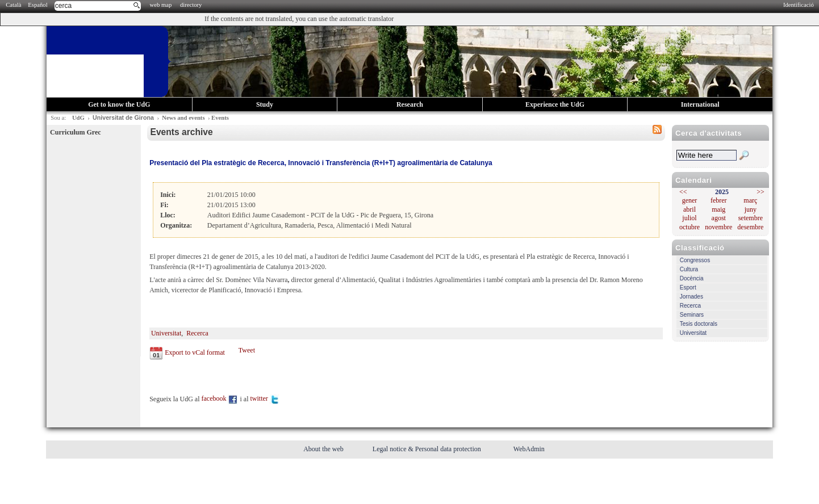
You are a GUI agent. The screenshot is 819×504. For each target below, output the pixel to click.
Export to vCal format (195, 352)
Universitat (693, 333)
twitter (265, 398)
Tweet (247, 350)
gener (690, 200)
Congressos (695, 260)
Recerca (690, 306)
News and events (183, 118)
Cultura (689, 269)
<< (683, 192)
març (750, 200)
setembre (751, 218)
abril (690, 209)
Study (265, 104)
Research (410, 104)
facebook (220, 398)
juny (751, 209)
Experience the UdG (555, 104)
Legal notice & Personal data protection (428, 449)
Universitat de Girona (123, 117)
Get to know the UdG (119, 104)
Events (220, 118)
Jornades (691, 297)
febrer (719, 200)
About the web (324, 449)
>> (760, 192)
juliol (689, 218)
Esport (688, 287)
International (700, 104)
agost (719, 218)
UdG (78, 118)
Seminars (692, 315)
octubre (690, 227)
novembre (718, 227)
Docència (692, 278)
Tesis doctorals (699, 324)
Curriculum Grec (75, 132)
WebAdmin (529, 449)
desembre (750, 227)
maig (718, 209)
